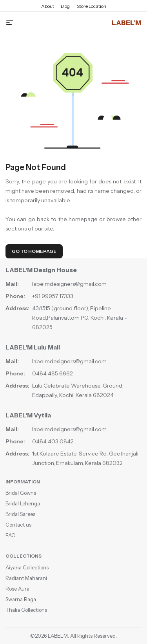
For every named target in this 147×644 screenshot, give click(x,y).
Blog (65, 6)
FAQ (11, 535)
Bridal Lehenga (23, 503)
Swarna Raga (21, 599)
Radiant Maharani (26, 578)
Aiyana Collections (27, 567)
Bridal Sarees (20, 514)
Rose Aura (17, 589)
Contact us (18, 525)
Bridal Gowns (21, 493)
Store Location (92, 6)
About (48, 6)
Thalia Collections (26, 610)
